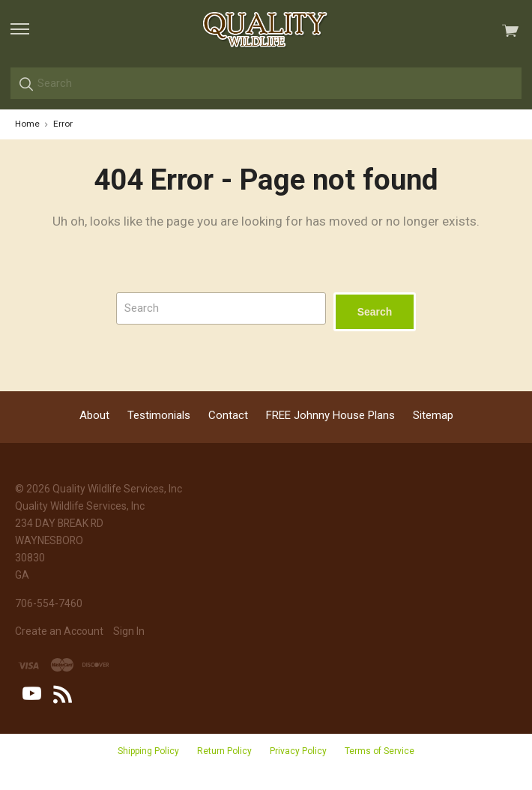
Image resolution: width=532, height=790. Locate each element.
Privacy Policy (298, 751)
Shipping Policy (148, 751)
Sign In (129, 631)
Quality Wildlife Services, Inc (117, 489)
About (94, 415)
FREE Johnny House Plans (330, 415)
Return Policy (224, 751)
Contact (228, 415)
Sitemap (433, 415)
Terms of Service (380, 751)
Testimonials (159, 415)
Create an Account (59, 631)
